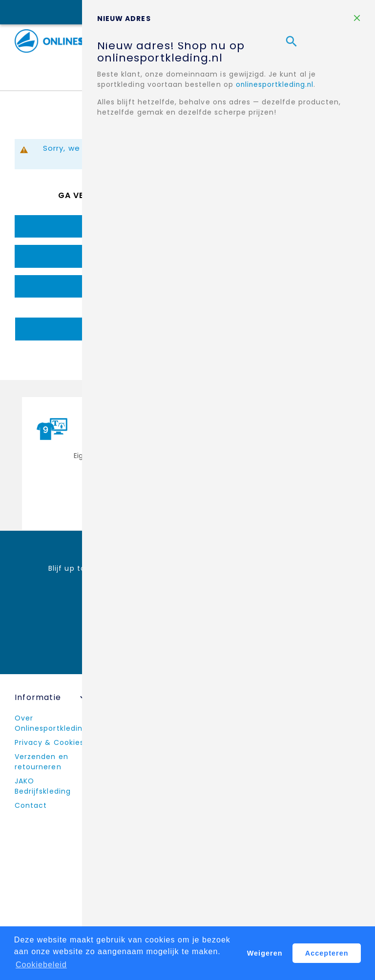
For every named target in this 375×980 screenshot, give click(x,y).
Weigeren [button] (265, 953)
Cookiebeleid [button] (41, 965)
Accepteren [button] (327, 953)
